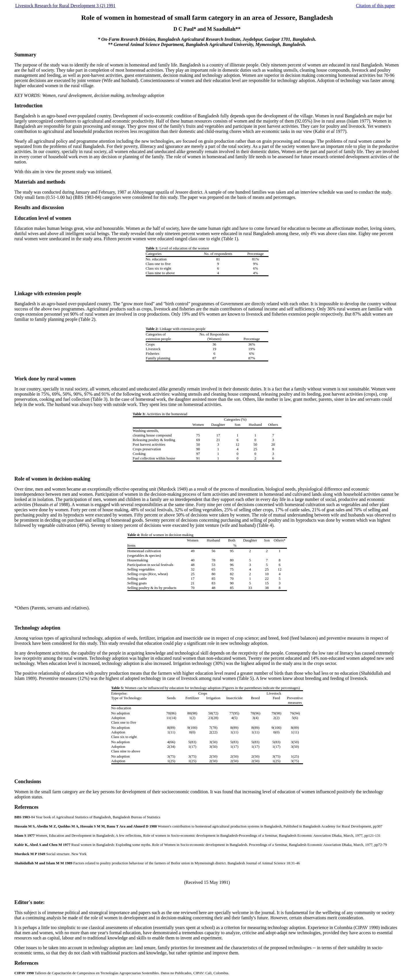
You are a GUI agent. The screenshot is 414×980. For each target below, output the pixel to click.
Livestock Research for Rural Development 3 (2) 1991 (65, 6)
